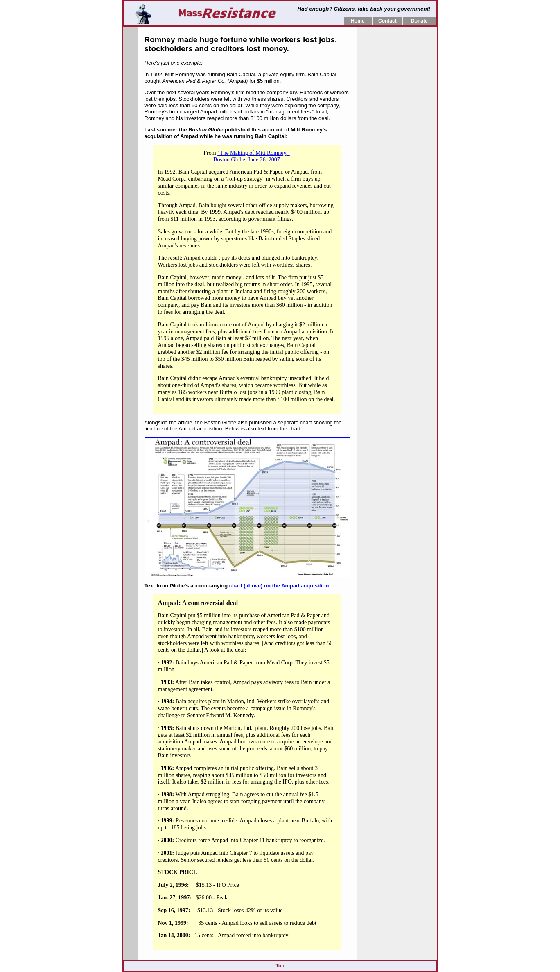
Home (358, 21)
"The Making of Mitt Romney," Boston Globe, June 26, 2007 (251, 156)
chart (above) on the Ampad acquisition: (280, 586)
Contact (387, 21)
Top (280, 966)
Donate (419, 21)
